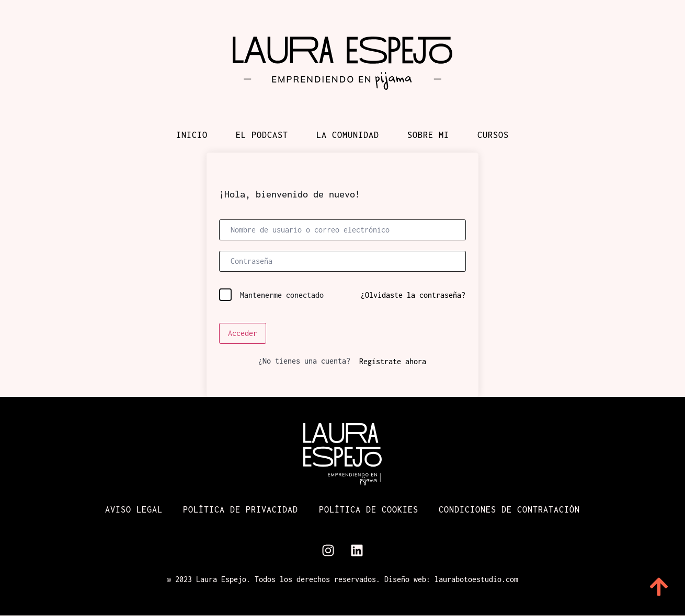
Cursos (493, 135)
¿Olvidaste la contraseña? (413, 295)
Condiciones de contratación (510, 509)
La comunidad (348, 135)
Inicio (192, 135)
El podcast (262, 135)
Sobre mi (428, 135)
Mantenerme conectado (282, 295)
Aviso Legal (133, 509)
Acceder (243, 333)
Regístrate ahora (393, 361)
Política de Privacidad (241, 509)
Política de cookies (369, 509)
